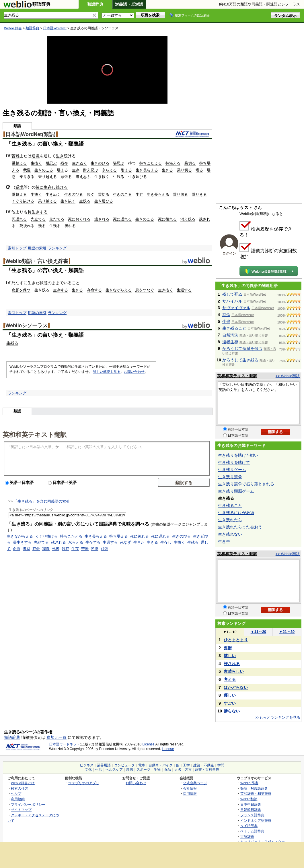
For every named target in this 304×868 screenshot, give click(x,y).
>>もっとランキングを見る (278, 717)
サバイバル (232, 301)
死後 (56, 549)
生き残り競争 (230, 477)
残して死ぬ (232, 294)
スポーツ (143, 770)
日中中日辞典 (251, 804)
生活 (99, 770)
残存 (64, 163)
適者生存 (230, 342)
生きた (139, 542)
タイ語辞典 (249, 826)
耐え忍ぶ (91, 170)
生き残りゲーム (232, 470)
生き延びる (138, 177)
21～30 (287, 632)
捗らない (232, 711)
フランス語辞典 (252, 815)
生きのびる (100, 163)
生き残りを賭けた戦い (238, 455)
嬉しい (230, 656)
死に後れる (167, 219)
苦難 (15, 156)
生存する (61, 290)
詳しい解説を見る (107, 372)
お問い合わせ (134, 372)
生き (60, 156)
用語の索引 (37, 248)
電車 (142, 765)
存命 (36, 549)
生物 (157, 770)
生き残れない (230, 534)
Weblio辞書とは (23, 783)
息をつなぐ (145, 290)
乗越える (19, 163)
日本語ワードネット (65, 744)
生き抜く (102, 177)
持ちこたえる (151, 163)
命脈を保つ (21, 290)
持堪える (173, 163)
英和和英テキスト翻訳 (35, 434)
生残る (119, 177)
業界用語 (104, 765)
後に (40, 187)
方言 (188, 770)
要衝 (228, 648)
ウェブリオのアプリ (84, 783)
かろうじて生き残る (240, 360)
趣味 (130, 770)
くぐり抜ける (23, 201)
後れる (70, 226)
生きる (167, 170)
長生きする (38, 212)
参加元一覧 (56, 737)
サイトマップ (21, 810)
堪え (61, 170)
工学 (186, 765)
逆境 (36, 156)
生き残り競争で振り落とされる (246, 484)
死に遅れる (122, 219)
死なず (125, 542)
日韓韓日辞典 (251, 810)
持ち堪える (119, 536)
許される (232, 664)
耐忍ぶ (51, 163)
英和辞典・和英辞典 (256, 794)
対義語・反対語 (129, 4)
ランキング (57, 248)
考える (230, 679)
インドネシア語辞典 (256, 820)
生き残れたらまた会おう (240, 527)
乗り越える (47, 177)
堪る (199, 170)
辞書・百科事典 (207, 770)
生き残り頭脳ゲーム (236, 491)
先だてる (57, 219)
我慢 (27, 170)
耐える (126, 170)
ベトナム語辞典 (252, 831)
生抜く (36, 163)
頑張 (104, 549)
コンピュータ (124, 765)
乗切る (190, 163)
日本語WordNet (55, 28)
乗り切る (184, 170)
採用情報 (190, 794)
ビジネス (87, 765)
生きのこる (44, 170)
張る (68, 177)
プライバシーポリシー (28, 804)
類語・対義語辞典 (254, 788)
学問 (221, 765)
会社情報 (190, 788)
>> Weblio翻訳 (288, 376)
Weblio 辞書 (13, 28)
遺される (102, 219)
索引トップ (17, 248)
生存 (76, 170)
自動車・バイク (161, 765)
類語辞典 (95, 4)
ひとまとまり (236, 640)
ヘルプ (16, 794)
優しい (230, 695)
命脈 (17, 549)
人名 (178, 770)
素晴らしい (234, 671)
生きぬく (79, 163)
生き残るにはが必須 (236, 513)
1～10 (230, 632)
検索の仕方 (20, 788)
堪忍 (26, 549)
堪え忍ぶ (83, 177)
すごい (230, 703)
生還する (184, 290)
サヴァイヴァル (236, 308)
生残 (226, 321)
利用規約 (18, 799)
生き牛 (224, 541)
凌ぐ (91, 194)
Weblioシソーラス (27, 325)
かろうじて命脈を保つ (242, 348)
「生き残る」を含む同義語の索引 (42, 501)
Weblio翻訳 (249, 799)
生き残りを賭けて (234, 462)
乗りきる (27, 177)
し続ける (60, 187)
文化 (88, 770)
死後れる (27, 226)
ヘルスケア (114, 770)
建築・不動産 (204, 765)
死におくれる (79, 219)
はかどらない (236, 687)
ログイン (229, 253)
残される (59, 542)
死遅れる (19, 219)
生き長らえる (147, 170)
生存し (166, 542)
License (149, 744)
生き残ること (234, 328)
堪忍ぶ (119, 163)
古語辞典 (247, 837)
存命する (94, 290)
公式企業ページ (195, 783)
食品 (167, 770)
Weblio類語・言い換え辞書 (37, 261)
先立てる (38, 219)
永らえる (109, 170)
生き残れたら (230, 520)
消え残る (188, 219)
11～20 (259, 632)
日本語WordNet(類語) (31, 134)
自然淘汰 (230, 335)
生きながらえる (119, 290)
